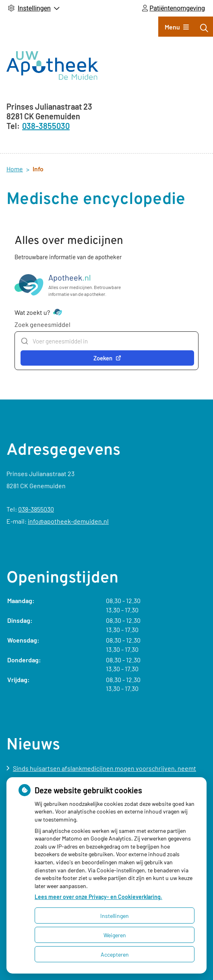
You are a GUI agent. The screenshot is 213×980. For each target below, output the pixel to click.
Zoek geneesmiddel (42, 324)
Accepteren (115, 954)
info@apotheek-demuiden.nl (68, 521)
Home (15, 169)
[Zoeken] (204, 28)
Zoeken (107, 358)
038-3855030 (36, 509)
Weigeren (115, 935)
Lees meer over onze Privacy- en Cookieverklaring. (98, 897)
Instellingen (115, 916)
